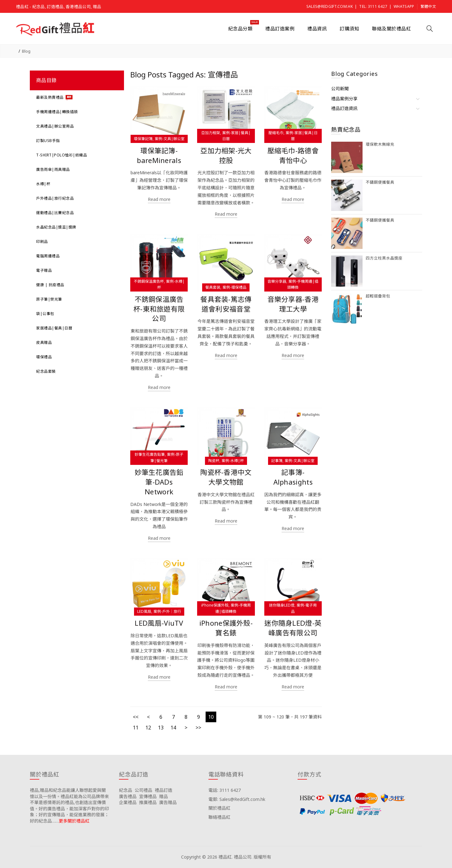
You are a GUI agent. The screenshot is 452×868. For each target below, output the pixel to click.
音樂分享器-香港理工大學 (293, 304)
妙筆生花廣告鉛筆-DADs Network (159, 482)
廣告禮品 (128, 796)
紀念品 (126, 790)
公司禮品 (143, 790)
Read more (159, 199)
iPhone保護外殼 (215, 605)
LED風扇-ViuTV (159, 623)
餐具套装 (213, 287)
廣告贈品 (168, 802)
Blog (26, 51)
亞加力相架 (211, 133)
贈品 (164, 796)
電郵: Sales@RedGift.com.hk (237, 799)
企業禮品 (128, 802)
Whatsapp (404, 6)
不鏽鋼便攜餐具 (380, 182)
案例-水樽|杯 (233, 461)
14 (173, 728)
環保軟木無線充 (380, 144)
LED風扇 (144, 611)
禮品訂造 (164, 790)
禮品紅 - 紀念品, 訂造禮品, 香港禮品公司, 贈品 (59, 7)
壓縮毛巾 (276, 133)
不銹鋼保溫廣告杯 (149, 281)
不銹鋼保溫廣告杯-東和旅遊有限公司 (159, 309)
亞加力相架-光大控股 (226, 155)
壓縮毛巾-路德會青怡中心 (293, 155)
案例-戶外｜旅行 (167, 611)
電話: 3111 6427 (225, 790)
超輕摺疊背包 (378, 296)
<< (136, 717)
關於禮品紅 (219, 808)
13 (161, 728)
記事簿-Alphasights (293, 477)
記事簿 (277, 461)
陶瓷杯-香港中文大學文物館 (226, 477)
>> (198, 728)
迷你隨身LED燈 (282, 605)
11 (136, 728)
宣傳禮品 (148, 796)
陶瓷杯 (214, 461)
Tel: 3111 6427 (373, 6)
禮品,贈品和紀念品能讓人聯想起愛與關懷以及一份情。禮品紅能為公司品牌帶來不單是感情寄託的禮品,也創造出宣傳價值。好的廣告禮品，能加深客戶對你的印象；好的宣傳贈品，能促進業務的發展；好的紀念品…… (69, 805)
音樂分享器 (277, 281)
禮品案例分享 (344, 99)
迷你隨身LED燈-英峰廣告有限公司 (293, 628)
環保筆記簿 (143, 139)
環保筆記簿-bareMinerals (159, 155)
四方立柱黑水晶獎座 (384, 258)
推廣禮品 (148, 802)
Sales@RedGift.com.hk (330, 6)
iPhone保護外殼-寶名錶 (226, 628)
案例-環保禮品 (234, 287)
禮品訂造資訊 (344, 108)
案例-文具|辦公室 (170, 139)
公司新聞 (340, 89)
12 (148, 728)
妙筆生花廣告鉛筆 (150, 454)
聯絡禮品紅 (219, 817)
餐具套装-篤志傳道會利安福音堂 (226, 304)
